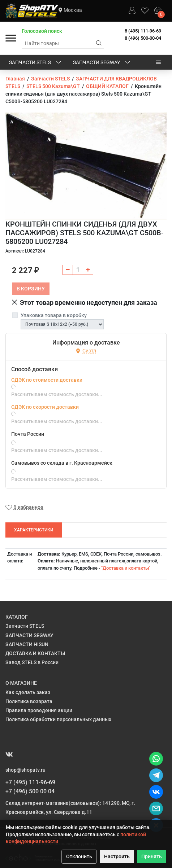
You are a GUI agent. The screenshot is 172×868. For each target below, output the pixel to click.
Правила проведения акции (39, 710)
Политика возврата (29, 701)
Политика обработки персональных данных (58, 719)
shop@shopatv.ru (25, 770)
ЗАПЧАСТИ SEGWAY (102, 63)
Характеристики (34, 530)
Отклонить (79, 856)
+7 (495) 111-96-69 (30, 782)
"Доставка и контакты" (126, 568)
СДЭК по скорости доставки (45, 407)
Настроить (117, 856)
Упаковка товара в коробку (54, 315)
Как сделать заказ (28, 692)
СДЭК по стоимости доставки (47, 380)
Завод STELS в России (32, 662)
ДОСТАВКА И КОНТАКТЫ (35, 653)
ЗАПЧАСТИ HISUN (27, 644)
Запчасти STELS (36, 63)
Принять (152, 856)
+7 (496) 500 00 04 (30, 791)
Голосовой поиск (42, 31)
